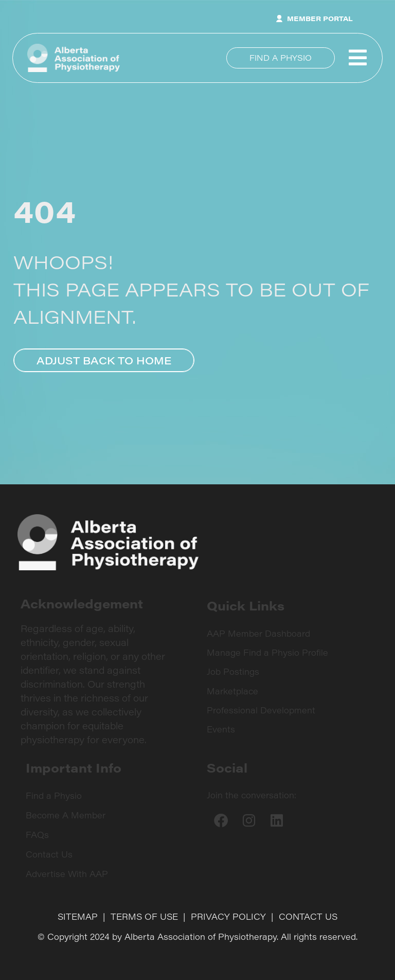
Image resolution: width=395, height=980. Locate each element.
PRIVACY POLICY (228, 916)
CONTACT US (308, 916)
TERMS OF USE (144, 916)
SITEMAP (78, 916)
